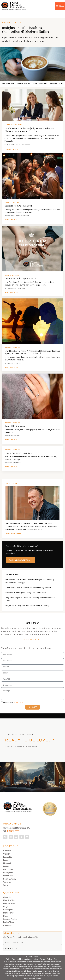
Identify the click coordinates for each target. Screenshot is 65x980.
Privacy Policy (19, 702)
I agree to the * (15, 702)
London (6, 866)
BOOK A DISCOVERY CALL (20, 560)
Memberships (9, 913)
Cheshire (7, 851)
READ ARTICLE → (11, 149)
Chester (7, 854)
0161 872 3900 (13, 831)
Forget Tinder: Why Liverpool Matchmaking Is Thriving (27, 605)
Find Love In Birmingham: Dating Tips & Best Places (26, 593)
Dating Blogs (9, 922)
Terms (56, 959)
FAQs (6, 907)
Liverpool (7, 863)
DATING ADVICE (24, 84)
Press (6, 916)
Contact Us (8, 925)
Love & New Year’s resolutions (18, 453)
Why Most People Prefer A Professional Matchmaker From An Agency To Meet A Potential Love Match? (32, 352)
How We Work (9, 904)
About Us (7, 897)
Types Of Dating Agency (15, 426)
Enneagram (8, 910)
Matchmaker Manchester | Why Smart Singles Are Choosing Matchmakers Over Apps (29, 130)
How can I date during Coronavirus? (21, 278)
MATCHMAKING (56, 84)
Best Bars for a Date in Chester (18, 206)
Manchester (8, 870)
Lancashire (8, 857)
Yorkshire (7, 882)
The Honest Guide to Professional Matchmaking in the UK (29, 588)
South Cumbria (9, 879)
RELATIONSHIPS (40, 84)
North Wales (8, 876)
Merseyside (8, 873)
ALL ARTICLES (8, 84)
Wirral (6, 885)
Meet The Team (10, 900)
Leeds (6, 860)
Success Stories (10, 919)
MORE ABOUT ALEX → (14, 534)
